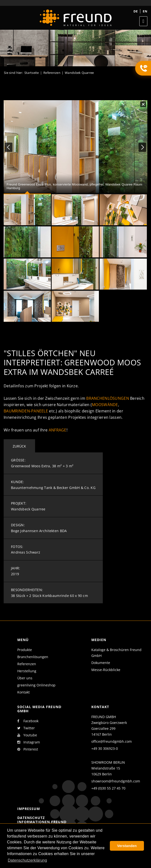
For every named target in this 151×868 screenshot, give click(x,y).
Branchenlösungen (108, 398)
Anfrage (58, 430)
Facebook (28, 721)
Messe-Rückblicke (106, 670)
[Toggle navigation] (143, 21)
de (136, 11)
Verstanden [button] (127, 846)
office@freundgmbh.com (112, 741)
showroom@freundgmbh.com (116, 781)
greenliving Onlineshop (36, 685)
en (145, 11)
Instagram (29, 742)
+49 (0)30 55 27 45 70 (108, 788)
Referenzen (27, 664)
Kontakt (24, 692)
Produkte (25, 650)
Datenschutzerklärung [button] (27, 860)
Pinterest (28, 749)
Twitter (26, 728)
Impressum (29, 809)
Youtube (27, 735)
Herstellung (27, 671)
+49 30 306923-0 (105, 748)
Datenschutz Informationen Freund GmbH (42, 822)
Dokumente (101, 663)
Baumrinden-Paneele (26, 411)
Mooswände (105, 405)
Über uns (25, 678)
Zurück (19, 446)
